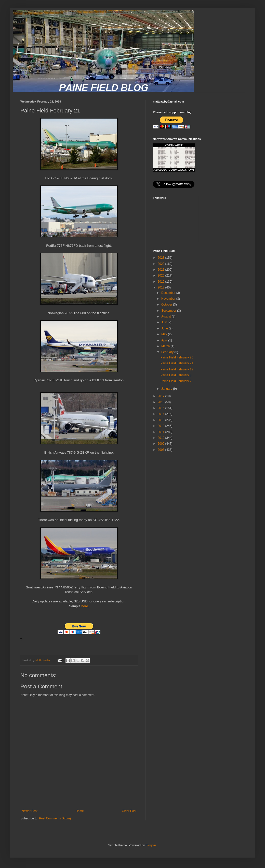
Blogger (151, 845)
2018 (162, 287)
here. (85, 606)
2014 (162, 414)
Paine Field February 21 (177, 363)
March (166, 346)
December (169, 293)
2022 (162, 264)
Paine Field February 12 (177, 369)
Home (80, 811)
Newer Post (30, 811)
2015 (162, 408)
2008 (162, 450)
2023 (162, 258)
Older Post (129, 811)
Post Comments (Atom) (55, 818)
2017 (162, 396)
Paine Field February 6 (176, 375)
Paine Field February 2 (176, 381)
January (167, 389)
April (165, 340)
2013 (162, 420)
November (169, 299)
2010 (162, 438)
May (165, 334)
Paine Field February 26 (177, 357)
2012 (162, 426)
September (169, 311)
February (168, 352)
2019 (162, 282)
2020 (162, 276)
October (167, 305)
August (167, 316)
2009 (162, 444)
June (165, 328)
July (164, 322)
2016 (162, 402)
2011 (162, 432)
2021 (162, 270)
